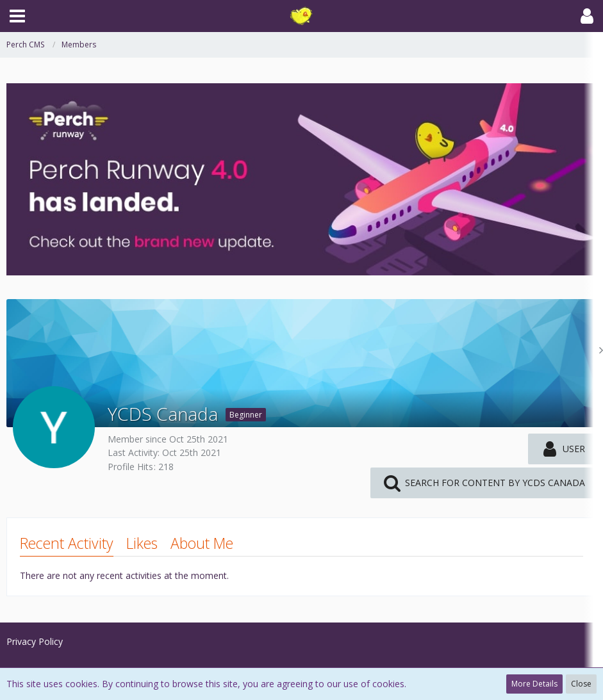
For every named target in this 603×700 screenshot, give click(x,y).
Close (581, 684)
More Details (534, 684)
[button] (17, 16)
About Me (202, 543)
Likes (142, 543)
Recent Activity (67, 543)
